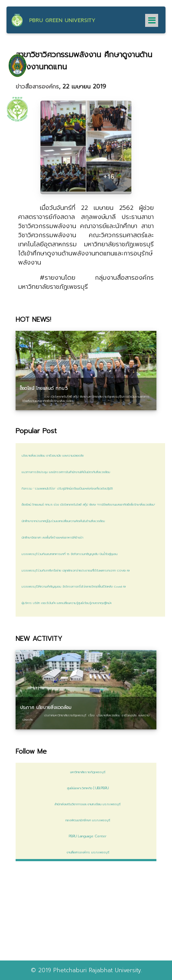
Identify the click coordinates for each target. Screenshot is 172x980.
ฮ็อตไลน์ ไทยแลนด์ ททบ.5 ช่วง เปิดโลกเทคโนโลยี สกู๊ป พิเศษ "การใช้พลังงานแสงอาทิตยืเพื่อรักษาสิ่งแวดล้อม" (88, 505)
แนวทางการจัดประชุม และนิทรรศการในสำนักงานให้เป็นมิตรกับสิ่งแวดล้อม (66, 472)
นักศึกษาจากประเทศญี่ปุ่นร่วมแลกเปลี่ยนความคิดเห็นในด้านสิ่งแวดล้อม (63, 521)
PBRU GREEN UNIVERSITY (62, 20)
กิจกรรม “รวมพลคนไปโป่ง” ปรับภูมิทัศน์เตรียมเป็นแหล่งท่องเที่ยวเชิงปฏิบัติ (67, 489)
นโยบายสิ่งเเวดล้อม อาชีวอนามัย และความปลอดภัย (53, 456)
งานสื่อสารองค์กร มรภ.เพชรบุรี (86, 852)
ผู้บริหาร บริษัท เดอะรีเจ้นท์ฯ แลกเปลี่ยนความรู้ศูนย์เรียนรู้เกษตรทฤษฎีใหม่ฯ (67, 603)
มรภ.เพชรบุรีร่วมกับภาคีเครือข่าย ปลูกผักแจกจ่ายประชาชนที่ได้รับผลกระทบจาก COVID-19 (76, 571)
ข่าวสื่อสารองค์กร (37, 87)
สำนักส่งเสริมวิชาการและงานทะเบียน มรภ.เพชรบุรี (86, 804)
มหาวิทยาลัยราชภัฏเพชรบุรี (86, 772)
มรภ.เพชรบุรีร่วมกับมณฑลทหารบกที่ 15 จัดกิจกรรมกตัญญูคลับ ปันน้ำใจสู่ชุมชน (70, 554)
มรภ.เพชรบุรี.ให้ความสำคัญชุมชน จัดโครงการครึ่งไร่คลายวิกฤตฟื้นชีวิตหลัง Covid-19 (74, 587)
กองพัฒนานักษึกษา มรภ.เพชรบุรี (86, 820)
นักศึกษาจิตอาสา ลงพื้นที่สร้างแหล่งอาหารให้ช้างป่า (52, 538)
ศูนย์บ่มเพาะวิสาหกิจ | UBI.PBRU (86, 788)
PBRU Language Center (86, 836)
